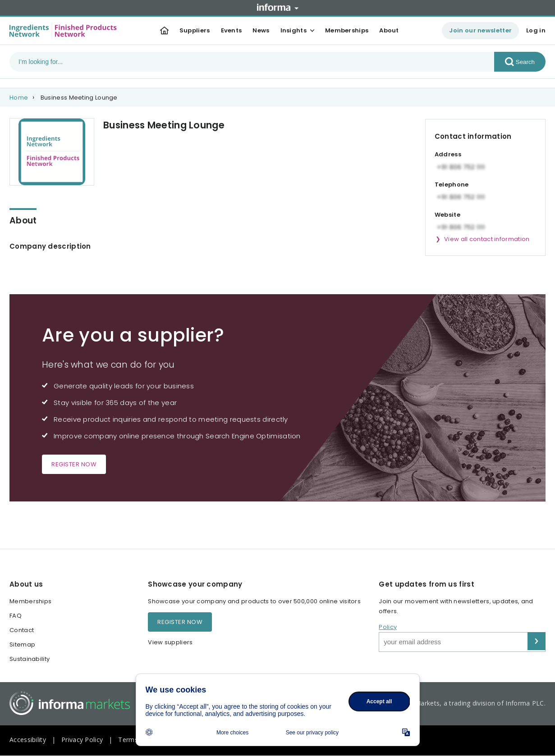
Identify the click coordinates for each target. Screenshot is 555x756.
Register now (74, 464)
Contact (22, 630)
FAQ (16, 616)
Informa (278, 7)
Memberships (347, 30)
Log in (536, 30)
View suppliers (170, 642)
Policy (388, 627)
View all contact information (487, 239)
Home (19, 98)
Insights (294, 30)
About (389, 30)
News (261, 30)
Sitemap (22, 644)
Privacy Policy (82, 740)
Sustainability (30, 659)
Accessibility (28, 740)
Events (232, 30)
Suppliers (195, 30)
